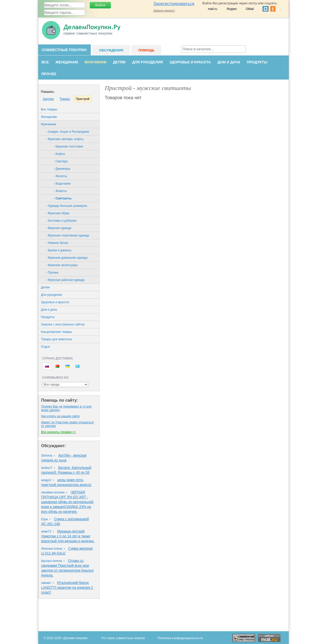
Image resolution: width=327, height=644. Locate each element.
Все (45, 62)
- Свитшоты (63, 198)
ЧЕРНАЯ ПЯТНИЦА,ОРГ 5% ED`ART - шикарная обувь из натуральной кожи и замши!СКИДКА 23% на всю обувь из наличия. (67, 502)
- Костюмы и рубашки (61, 221)
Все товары (49, 109)
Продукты (257, 62)
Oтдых (45, 347)
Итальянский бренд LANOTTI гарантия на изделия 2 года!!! (67, 587)
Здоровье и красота (190, 62)
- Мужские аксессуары (62, 265)
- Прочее (52, 273)
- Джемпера (62, 169)
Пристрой (83, 99)
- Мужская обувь (58, 213)
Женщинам (67, 62)
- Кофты (59, 154)
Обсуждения (111, 50)
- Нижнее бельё (57, 243)
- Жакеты (60, 191)
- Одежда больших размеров (67, 206)
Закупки (48, 99)
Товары (65, 99)
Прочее (49, 74)
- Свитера (61, 161)
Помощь (146, 50)
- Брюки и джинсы (59, 250)
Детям (119, 62)
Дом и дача (229, 62)
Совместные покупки (64, 50)
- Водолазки (62, 184)
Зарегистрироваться (174, 4)
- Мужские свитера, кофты (65, 139)
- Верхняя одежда (59, 228)
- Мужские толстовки (68, 146)
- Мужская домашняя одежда (67, 258)
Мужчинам (95, 62)
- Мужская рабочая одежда (65, 280)
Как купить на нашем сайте (60, 416)
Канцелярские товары (56, 332)
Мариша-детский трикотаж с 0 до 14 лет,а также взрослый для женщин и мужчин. (68, 536)
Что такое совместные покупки (123, 638)
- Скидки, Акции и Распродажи (68, 132)
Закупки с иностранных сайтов (63, 324)
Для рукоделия (147, 62)
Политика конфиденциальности (180, 638)
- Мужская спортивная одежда (68, 235)
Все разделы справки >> (59, 432)
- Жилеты (60, 176)
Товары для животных (57, 339)
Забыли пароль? (164, 10)
